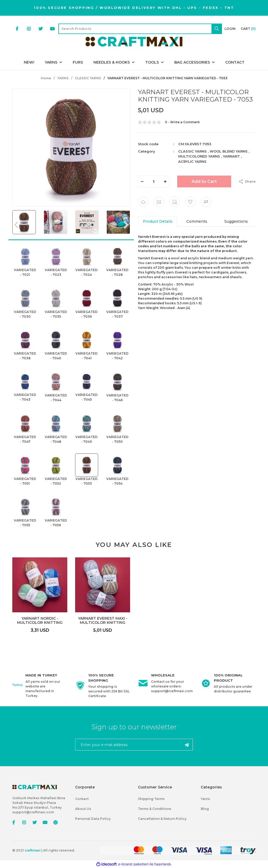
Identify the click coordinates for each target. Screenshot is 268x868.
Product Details (158, 221)
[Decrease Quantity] (142, 181)
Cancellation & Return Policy (162, 819)
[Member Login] (230, 29)
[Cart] (248, 29)
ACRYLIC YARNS (192, 161)
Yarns (205, 799)
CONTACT (235, 62)
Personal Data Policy (93, 819)
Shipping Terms (151, 799)
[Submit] (187, 745)
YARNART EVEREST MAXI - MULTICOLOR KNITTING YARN (103, 620)
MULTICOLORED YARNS (199, 156)
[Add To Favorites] (190, 202)
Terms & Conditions (155, 809)
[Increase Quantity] (165, 181)
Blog (205, 809)
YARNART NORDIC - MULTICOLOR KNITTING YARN (40, 620)
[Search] (140, 29)
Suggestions (236, 221)
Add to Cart (204, 181)
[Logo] (134, 42)
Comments (197, 221)
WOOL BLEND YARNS (229, 151)
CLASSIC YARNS (192, 151)
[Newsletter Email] (134, 745)
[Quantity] (154, 181)
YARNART (231, 156)
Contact (82, 799)
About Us (83, 809)
